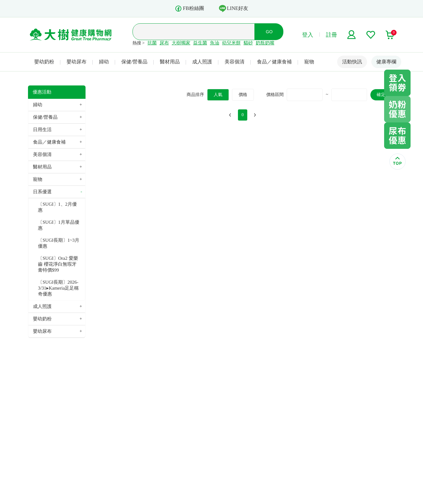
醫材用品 (170, 62)
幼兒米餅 (231, 43)
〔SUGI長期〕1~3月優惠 (59, 243)
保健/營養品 (134, 62)
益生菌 (200, 43)
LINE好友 (234, 8)
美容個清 (235, 62)
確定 (381, 95)
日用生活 (42, 130)
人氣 (218, 95)
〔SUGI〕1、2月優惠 (57, 207)
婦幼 (104, 62)
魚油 (215, 43)
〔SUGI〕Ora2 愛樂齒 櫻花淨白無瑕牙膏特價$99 (58, 264)
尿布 (164, 43)
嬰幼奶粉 (44, 62)
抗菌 (152, 43)
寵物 (309, 62)
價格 (243, 95)
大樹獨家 (181, 43)
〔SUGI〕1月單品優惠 (59, 225)
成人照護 (202, 62)
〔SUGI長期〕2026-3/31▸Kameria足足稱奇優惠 (58, 288)
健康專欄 (386, 62)
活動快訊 (352, 62)
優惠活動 (42, 92)
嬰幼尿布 (77, 62)
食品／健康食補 (274, 62)
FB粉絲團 (189, 9)
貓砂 (248, 43)
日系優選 (42, 192)
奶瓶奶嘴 (265, 43)
